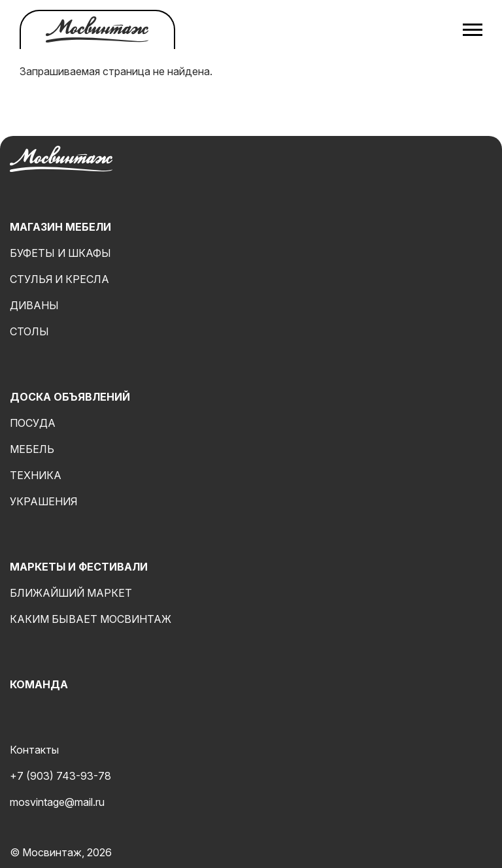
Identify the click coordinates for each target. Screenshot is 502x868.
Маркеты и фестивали (79, 567)
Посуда (33, 423)
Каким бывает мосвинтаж (91, 619)
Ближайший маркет (71, 593)
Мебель (32, 449)
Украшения (43, 501)
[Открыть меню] (473, 29)
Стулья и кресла (59, 279)
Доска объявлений (70, 397)
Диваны (34, 305)
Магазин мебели (60, 227)
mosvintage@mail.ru (57, 802)
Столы (29, 331)
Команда (39, 684)
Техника (36, 475)
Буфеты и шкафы (60, 253)
